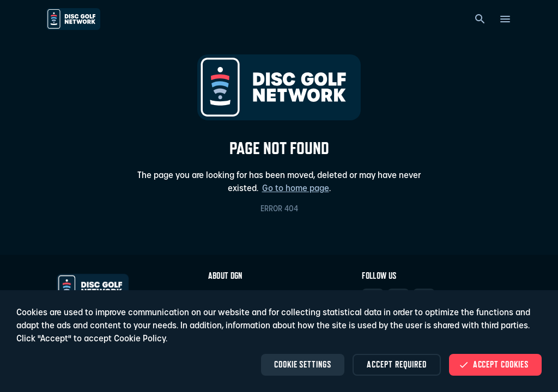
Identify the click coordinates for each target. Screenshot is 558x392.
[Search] (480, 19)
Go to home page (296, 189)
